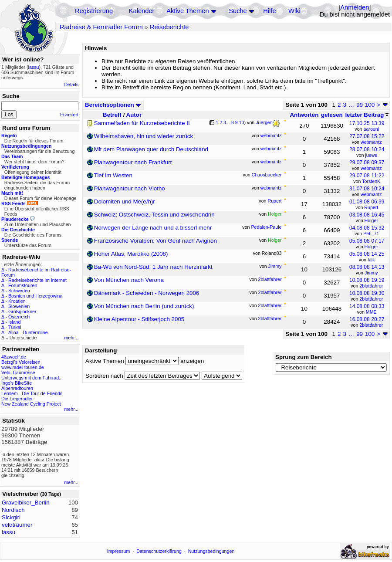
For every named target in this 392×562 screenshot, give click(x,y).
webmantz (371, 142)
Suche (238, 11)
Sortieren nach (104, 376)
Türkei (15, 327)
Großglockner (22, 311)
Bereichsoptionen (113, 105)
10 (242, 122)
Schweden (19, 291)
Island (14, 322)
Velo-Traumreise (18, 372)
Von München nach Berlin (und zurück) (144, 306)
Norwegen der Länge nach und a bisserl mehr (153, 228)
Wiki (294, 11)
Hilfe (269, 11)
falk (371, 260)
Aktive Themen (188, 11)
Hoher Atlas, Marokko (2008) (131, 254)
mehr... (71, 338)
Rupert (371, 207)
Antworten (304, 115)
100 (370, 105)
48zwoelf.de (14, 357)
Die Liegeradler (17, 399)
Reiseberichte (169, 27)
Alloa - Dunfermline (28, 332)
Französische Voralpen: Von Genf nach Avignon (155, 241)
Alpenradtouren (17, 388)
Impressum (119, 551)
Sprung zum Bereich (304, 357)
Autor (134, 115)
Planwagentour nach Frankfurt (133, 162)
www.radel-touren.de (23, 367)
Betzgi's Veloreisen (21, 362)
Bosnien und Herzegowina (35, 296)
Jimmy (371, 273)
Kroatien (17, 301)
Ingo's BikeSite (17, 383)
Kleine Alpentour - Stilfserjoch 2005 (139, 319)
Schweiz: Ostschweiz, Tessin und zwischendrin (154, 215)
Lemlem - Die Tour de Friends (32, 393)
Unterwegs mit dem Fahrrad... (32, 378)
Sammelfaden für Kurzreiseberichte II (142, 123)
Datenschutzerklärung (159, 551)
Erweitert (69, 115)
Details (71, 85)
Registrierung (94, 11)
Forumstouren (23, 285)
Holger (371, 220)
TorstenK (371, 181)
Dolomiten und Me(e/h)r (125, 201)
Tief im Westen (113, 175)
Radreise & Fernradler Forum (101, 27)
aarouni (371, 129)
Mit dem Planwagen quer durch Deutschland (151, 149)
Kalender (142, 11)
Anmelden (355, 7)
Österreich (19, 317)
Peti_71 (371, 234)
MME (371, 312)
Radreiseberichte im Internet (37, 280)
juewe (371, 155)
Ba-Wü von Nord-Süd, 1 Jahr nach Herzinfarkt (153, 267)
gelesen (332, 115)
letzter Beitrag (367, 115)
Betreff (112, 115)
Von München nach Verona (129, 280)
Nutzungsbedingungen (211, 551)
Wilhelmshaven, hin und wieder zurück (144, 136)
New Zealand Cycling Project (31, 404)
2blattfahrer (371, 286)
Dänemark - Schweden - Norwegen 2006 (147, 293)
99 (360, 105)
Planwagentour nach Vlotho (130, 188)
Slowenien (19, 306)
